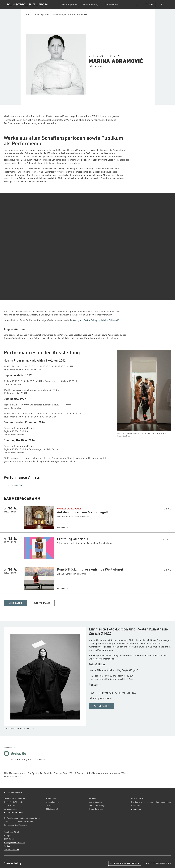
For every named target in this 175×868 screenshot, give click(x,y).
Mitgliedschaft (52, 809)
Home (28, 14)
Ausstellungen (59, 14)
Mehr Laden (15, 603)
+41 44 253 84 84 (12, 849)
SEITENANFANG (13, 792)
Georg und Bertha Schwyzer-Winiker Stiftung (96, 320)
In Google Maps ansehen (14, 842)
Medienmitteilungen (97, 805)
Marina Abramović (116, 61)
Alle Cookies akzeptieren (125, 863)
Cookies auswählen (159, 863)
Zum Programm (42, 603)
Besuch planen (42, 14)
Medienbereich (95, 802)
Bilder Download (96, 809)
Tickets (49, 805)
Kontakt (7, 846)
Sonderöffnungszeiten (13, 812)
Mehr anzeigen (16, 485)
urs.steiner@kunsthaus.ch (102, 659)
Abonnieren (136, 809)
